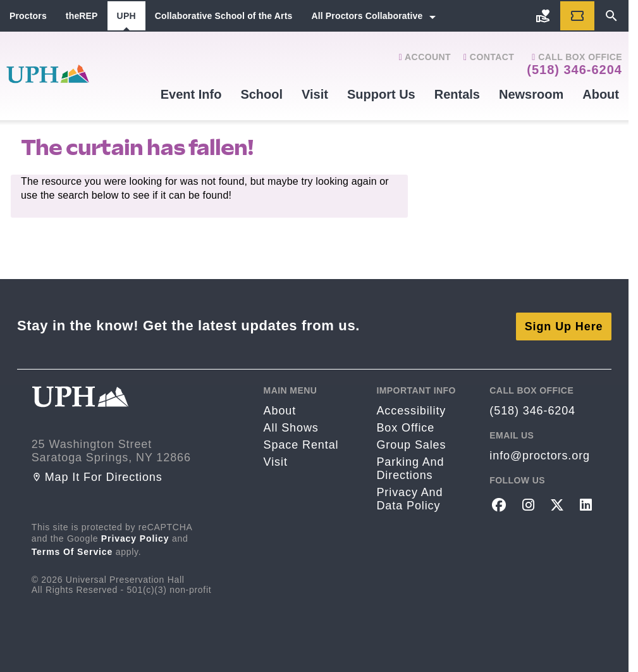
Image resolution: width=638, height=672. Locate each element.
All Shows (291, 426)
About (601, 94)
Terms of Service (72, 550)
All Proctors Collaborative (367, 16)
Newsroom (531, 94)
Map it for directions (97, 475)
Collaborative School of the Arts (224, 16)
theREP (82, 16)
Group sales (411, 444)
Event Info (191, 94)
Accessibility (411, 409)
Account (425, 57)
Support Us (381, 94)
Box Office (405, 426)
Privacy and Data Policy (409, 498)
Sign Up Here (564, 325)
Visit (315, 94)
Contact (489, 57)
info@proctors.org (540, 454)
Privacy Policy (135, 537)
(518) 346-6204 (574, 70)
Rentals (457, 94)
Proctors (28, 16)
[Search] (611, 16)
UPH (126, 16)
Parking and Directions (410, 467)
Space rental (301, 444)
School (261, 94)
